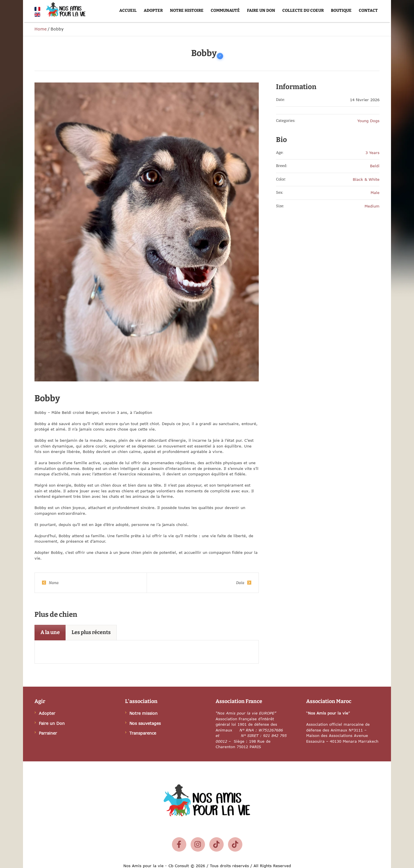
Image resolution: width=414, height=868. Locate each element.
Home (41, 29)
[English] (37, 15)
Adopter (47, 713)
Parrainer (48, 733)
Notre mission (143, 713)
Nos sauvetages (145, 723)
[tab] (50, 632)
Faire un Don (52, 723)
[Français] (37, 9)
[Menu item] (128, 11)
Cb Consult (179, 866)
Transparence (143, 733)
